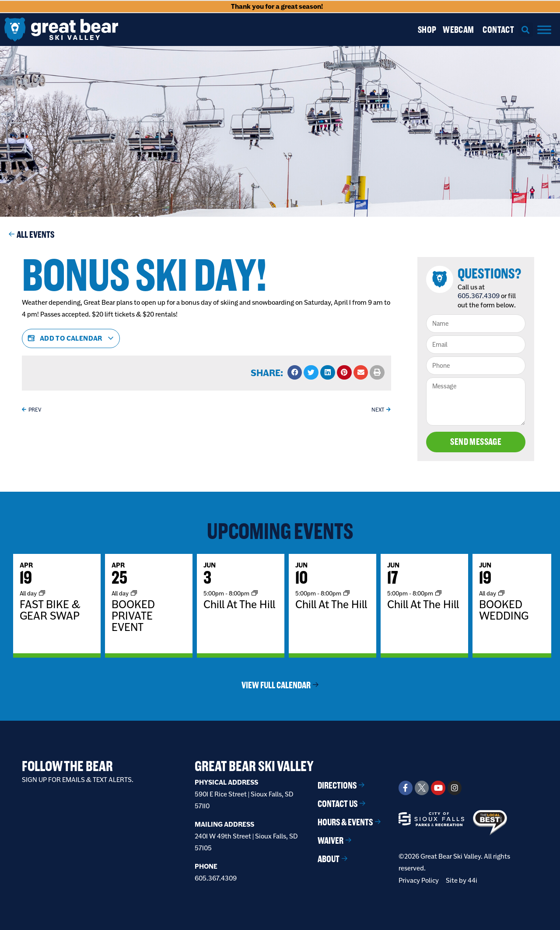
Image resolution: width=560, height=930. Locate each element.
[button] (526, 30)
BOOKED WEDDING (504, 610)
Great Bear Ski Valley (254, 766)
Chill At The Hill (239, 604)
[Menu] (544, 30)
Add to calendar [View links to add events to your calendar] (71, 338)
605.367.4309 (479, 296)
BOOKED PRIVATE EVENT (133, 616)
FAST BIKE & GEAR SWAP (50, 610)
